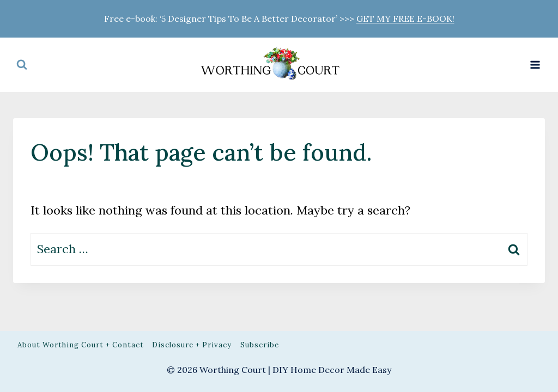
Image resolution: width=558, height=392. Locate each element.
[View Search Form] (22, 65)
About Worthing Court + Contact (81, 345)
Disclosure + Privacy (192, 345)
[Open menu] (535, 65)
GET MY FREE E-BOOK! (405, 19)
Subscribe (260, 345)
